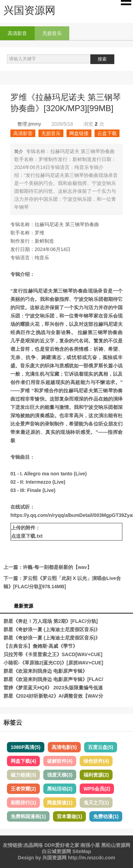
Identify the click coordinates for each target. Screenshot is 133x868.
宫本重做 (69, 816)
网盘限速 (60, 803)
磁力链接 (23, 775)
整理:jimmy (29, 124)
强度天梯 (60, 775)
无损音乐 (52, 33)
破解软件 (60, 761)
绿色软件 (96, 761)
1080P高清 (26, 747)
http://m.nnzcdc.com (91, 858)
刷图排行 (23, 803)
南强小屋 (90, 845)
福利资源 (96, 775)
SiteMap (82, 851)
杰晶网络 (33, 845)
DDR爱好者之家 (62, 845)
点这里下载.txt (27, 536)
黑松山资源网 (116, 845)
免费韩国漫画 (28, 816)
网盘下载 (23, 761)
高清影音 (17, 33)
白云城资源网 (56, 851)
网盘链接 (79, 133)
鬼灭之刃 (96, 803)
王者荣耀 (23, 789)
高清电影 (64, 747)
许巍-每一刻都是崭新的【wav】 (57, 567)
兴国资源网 (54, 858)
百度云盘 (101, 747)
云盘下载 (107, 133)
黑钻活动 (60, 789)
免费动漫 (106, 816)
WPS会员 (97, 789)
